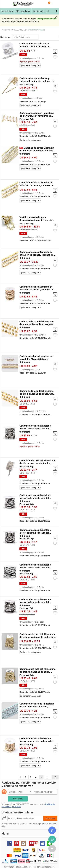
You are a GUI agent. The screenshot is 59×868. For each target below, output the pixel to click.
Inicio (4, 30)
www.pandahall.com (47, 19)
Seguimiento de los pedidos (52, 830)
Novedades (7, 11)
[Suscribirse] (25, 818)
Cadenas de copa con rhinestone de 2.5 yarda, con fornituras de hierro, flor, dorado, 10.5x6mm (37, 116)
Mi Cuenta (54, 4)
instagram (23, 843)
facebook (10, 843)
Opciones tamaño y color (30, 65)
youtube (32, 843)
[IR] (48, 777)
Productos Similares (37, 30)
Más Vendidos (23, 11)
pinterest (16, 843)
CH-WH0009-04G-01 (17, 30)
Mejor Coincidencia (21, 37)
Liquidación (39, 11)
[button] (56, 11)
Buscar (42, 4)
